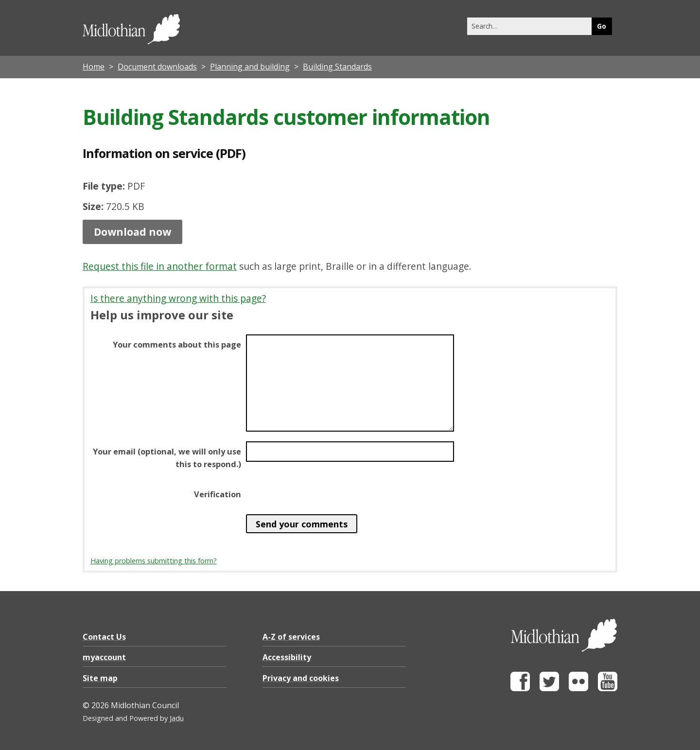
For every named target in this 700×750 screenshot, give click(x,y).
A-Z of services (291, 637)
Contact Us (104, 637)
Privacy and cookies (301, 678)
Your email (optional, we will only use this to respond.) (167, 458)
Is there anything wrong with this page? (178, 298)
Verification (218, 494)
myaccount (104, 657)
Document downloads (157, 67)
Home (94, 67)
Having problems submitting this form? (154, 561)
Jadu (177, 718)
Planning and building (250, 67)
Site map (100, 678)
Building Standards (337, 67)
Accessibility (287, 657)
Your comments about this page (177, 345)
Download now (132, 232)
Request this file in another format (160, 266)
